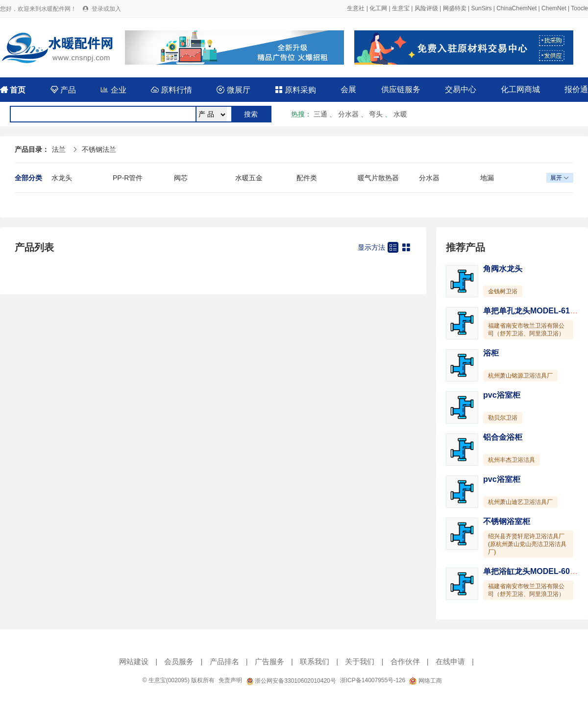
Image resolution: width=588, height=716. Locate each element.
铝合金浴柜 (503, 437)
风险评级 (426, 8)
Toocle (579, 8)
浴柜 (491, 353)
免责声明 (230, 680)
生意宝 (401, 8)
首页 (13, 90)
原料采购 (295, 90)
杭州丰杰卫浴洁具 (512, 460)
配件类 (307, 178)
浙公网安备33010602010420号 (291, 681)
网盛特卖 (455, 8)
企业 (113, 90)
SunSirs (481, 8)
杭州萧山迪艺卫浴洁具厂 (520, 502)
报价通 (576, 89)
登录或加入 (106, 9)
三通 (320, 114)
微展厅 (233, 90)
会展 (348, 89)
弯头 (376, 114)
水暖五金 (249, 178)
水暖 (400, 114)
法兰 (59, 149)
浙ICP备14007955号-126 (373, 680)
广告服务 (269, 661)
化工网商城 (520, 89)
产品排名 (224, 661)
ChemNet (554, 8)
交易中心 (461, 89)
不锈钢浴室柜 (507, 521)
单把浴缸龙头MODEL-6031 (531, 571)
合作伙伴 (405, 661)
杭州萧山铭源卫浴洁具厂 (520, 376)
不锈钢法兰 (99, 149)
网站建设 (134, 661)
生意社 (356, 8)
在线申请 (450, 661)
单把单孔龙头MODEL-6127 (531, 311)
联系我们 (315, 661)
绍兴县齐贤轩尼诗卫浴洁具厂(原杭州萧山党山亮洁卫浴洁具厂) (527, 544)
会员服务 (179, 661)
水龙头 (62, 178)
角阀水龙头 (503, 269)
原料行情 (171, 90)
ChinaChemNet (516, 8)
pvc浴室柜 (502, 395)
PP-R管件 (128, 178)
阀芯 (181, 178)
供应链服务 (401, 89)
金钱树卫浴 (503, 291)
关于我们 (360, 661)
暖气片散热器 (378, 178)
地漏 (487, 178)
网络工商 (425, 681)
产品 (63, 90)
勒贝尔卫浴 (503, 418)
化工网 (378, 8)
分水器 (348, 114)
